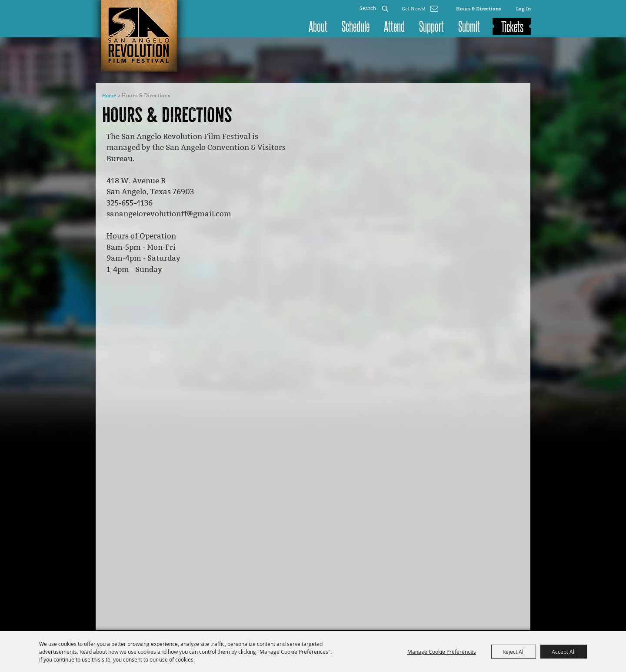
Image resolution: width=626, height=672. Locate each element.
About (318, 26)
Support (431, 26)
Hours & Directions (478, 8)
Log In (523, 8)
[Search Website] (368, 9)
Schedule (356, 26)
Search (385, 9)
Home (109, 96)
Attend (394, 26)
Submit (469, 26)
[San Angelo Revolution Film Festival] (139, 36)
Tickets (512, 26)
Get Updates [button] (420, 9)
